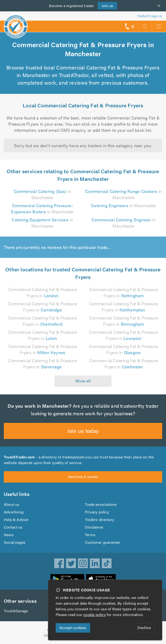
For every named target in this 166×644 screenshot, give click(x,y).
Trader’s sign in (150, 16)
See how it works (83, 477)
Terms (90, 535)
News (9, 535)
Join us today (83, 431)
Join (107, 6)
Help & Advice (16, 519)
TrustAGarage (16, 611)
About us (12, 504)
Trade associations (101, 504)
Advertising (13, 512)
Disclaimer (94, 527)
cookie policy (96, 614)
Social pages (15, 542)
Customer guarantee (103, 542)
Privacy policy (97, 512)
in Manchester (124, 206)
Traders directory (100, 519)
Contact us (13, 527)
